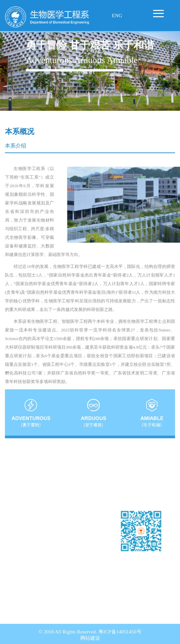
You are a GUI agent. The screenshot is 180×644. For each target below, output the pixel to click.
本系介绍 (16, 146)
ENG (117, 15)
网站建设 (90, 638)
